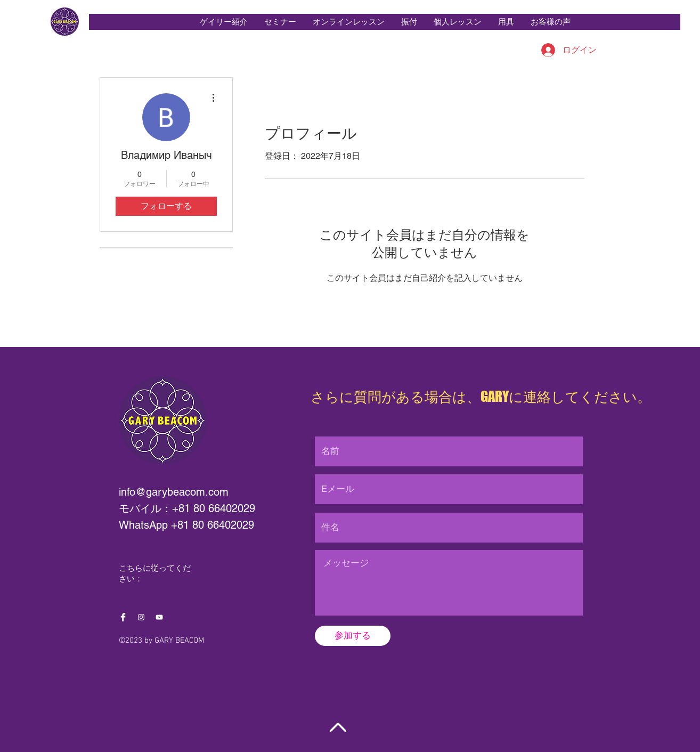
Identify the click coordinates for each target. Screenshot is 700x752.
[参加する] (353, 636)
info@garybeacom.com (174, 492)
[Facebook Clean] (123, 617)
